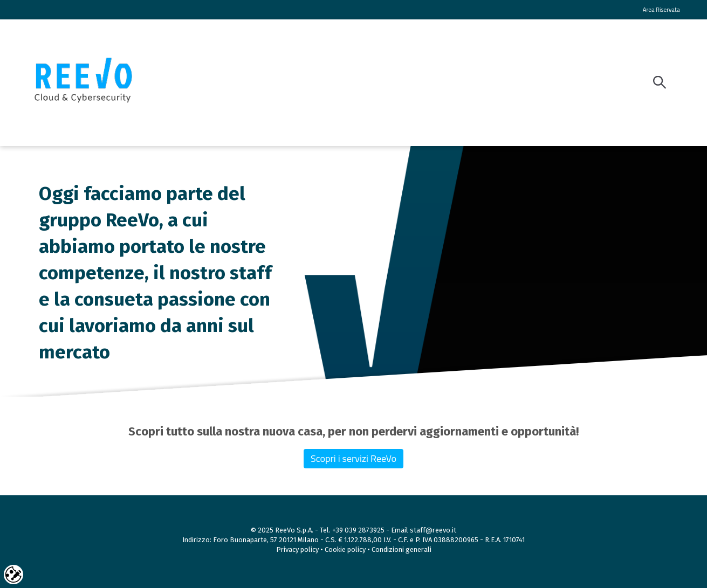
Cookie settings (13, 575)
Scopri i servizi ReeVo (353, 458)
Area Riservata (661, 9)
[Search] (663, 83)
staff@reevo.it (433, 530)
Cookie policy (345, 549)
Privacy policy (298, 549)
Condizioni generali (401, 549)
